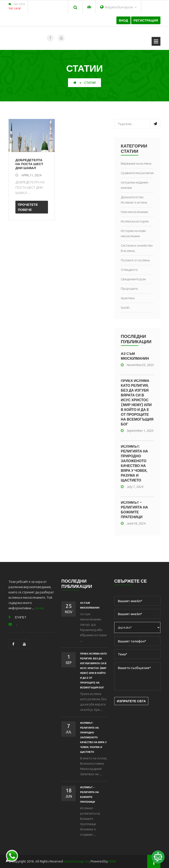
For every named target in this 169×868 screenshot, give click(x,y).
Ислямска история (135, 221)
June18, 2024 (133, 523)
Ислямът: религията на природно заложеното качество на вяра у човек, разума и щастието (134, 463)
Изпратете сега (131, 701)
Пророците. (130, 289)
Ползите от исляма (135, 260)
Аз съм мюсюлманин (135, 356)
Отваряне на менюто (156, 41)
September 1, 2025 (137, 431)
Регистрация (146, 20)
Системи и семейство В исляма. (137, 248)
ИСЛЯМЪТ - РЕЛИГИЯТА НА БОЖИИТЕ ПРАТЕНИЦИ (134, 510)
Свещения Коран (133, 279)
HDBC (113, 861)
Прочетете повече (28, 207)
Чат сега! (15, 8)
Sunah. (126, 307)
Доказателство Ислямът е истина (134, 200)
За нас (40, 608)
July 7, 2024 (132, 487)
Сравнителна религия (137, 173)
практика (128, 298)
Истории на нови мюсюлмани (133, 233)
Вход (123, 20)
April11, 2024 (28, 175)
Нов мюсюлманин (134, 212)
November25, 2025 (137, 365)
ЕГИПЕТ (17, 617)
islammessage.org (77, 861)
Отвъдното (129, 270)
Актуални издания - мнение (135, 185)
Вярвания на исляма (136, 163)
